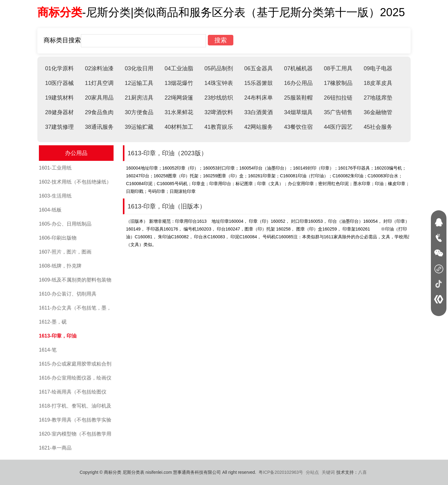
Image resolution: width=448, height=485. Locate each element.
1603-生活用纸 (55, 196)
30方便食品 (139, 112)
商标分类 (60, 12)
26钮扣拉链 (338, 98)
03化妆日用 (139, 68)
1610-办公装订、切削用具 (68, 294)
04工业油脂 (179, 68)
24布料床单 (259, 98)
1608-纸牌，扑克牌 (60, 266)
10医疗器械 (59, 83)
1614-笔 (48, 350)
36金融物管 (378, 112)
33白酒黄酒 (259, 112)
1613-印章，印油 (58, 336)
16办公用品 (298, 83)
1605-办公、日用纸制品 (65, 224)
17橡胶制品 (338, 83)
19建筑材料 (59, 98)
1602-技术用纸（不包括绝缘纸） (75, 182)
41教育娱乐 (219, 127)
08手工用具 (338, 68)
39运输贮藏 (139, 127)
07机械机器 (298, 68)
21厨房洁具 (139, 98)
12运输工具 (139, 83)
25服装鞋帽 (298, 98)
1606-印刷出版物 (58, 238)
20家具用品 (99, 98)
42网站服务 (259, 127)
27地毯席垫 (378, 98)
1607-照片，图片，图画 (65, 252)
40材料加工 (179, 127)
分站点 (312, 472)
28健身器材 (59, 112)
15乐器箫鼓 (259, 83)
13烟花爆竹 (179, 83)
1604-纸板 (50, 210)
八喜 (362, 472)
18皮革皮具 (378, 83)
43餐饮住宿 (298, 127)
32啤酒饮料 (219, 112)
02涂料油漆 (99, 68)
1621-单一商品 (55, 448)
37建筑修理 (59, 127)
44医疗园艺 (338, 127)
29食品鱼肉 (99, 112)
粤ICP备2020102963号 (281, 472)
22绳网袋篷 (179, 98)
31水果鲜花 (179, 112)
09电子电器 (378, 68)
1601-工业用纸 (55, 168)
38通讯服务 (99, 127)
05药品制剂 (219, 68)
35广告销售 (338, 112)
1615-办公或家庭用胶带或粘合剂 (75, 364)
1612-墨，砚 (53, 322)
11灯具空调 (99, 83)
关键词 (328, 472)
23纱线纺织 (219, 98)
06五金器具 (259, 68)
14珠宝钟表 (219, 83)
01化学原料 (59, 68)
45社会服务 (378, 127)
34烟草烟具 (298, 112)
